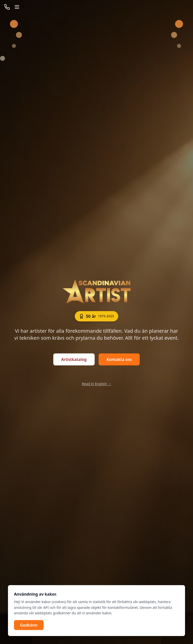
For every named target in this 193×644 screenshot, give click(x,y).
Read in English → (97, 384)
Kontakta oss (119, 359)
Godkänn (29, 625)
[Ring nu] (7, 7)
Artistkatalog (74, 359)
